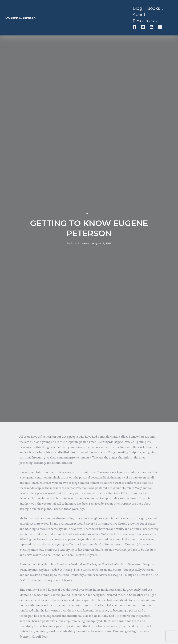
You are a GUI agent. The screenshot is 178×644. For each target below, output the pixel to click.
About (139, 15)
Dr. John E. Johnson (20, 18)
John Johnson (80, 243)
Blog (137, 8)
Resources (143, 21)
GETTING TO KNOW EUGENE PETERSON (89, 228)
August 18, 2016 (102, 243)
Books (153, 8)
